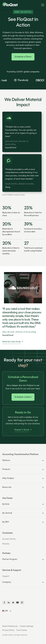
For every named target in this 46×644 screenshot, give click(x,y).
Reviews (6, 544)
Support (6, 576)
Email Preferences (10, 626)
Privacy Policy (8, 630)
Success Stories (9, 539)
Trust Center (22, 630)
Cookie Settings (26, 626)
